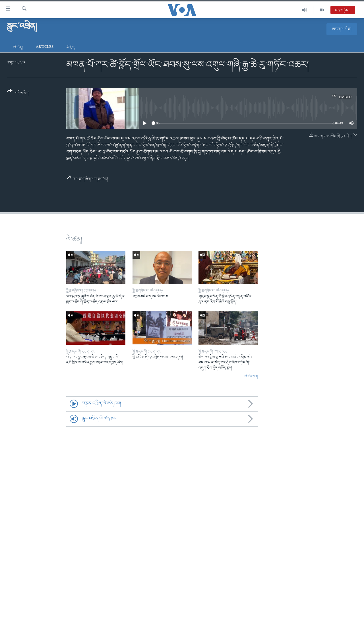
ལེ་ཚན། (18, 47)
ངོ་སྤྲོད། (71, 47)
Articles (45, 47)
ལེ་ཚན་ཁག (251, 377)
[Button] (18, 94)
